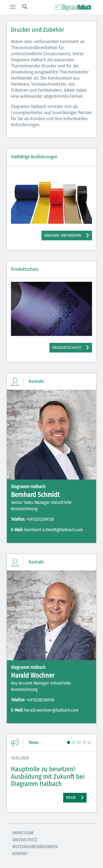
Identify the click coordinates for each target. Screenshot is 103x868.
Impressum (23, 833)
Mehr (71, 798)
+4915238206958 (40, 700)
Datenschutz (25, 840)
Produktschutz (67, 348)
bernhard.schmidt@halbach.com (54, 530)
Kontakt (20, 853)
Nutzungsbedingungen (35, 847)
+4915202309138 (40, 519)
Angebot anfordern (63, 235)
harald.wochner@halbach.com (51, 710)
